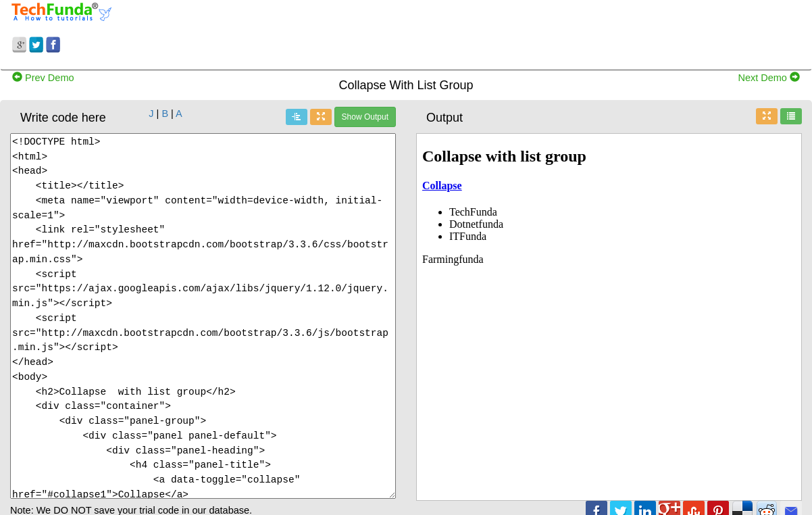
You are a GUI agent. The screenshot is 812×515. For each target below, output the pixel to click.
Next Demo (769, 78)
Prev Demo (43, 78)
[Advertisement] (507, 32)
